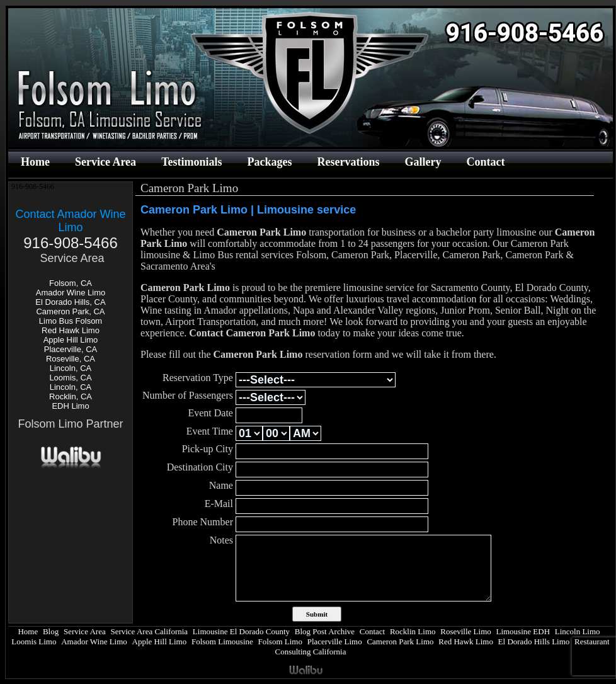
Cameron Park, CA (70, 311)
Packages (269, 162)
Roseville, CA (71, 359)
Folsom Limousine (222, 641)
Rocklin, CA (71, 396)
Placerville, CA (71, 349)
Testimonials (191, 162)
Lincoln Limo (578, 631)
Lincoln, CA (71, 368)
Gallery (423, 162)
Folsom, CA (71, 283)
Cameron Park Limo (400, 641)
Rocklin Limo (413, 631)
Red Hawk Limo (71, 330)
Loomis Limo (34, 641)
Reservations (348, 162)
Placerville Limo (335, 641)
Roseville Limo (466, 631)
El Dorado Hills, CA (70, 302)
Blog (51, 631)
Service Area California (149, 631)
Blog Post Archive (325, 631)
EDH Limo (70, 406)
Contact (485, 162)
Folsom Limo (280, 641)
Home (35, 162)
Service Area (106, 162)
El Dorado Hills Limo (534, 641)
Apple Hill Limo (71, 340)
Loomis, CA (70, 378)
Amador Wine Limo (71, 293)
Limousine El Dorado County (241, 631)
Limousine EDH (523, 631)
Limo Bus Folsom (71, 321)
